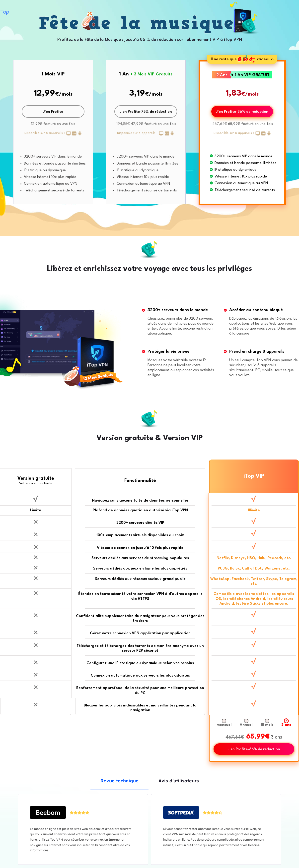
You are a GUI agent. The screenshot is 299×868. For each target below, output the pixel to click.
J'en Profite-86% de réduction (242, 112)
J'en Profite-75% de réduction (146, 112)
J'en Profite (53, 112)
